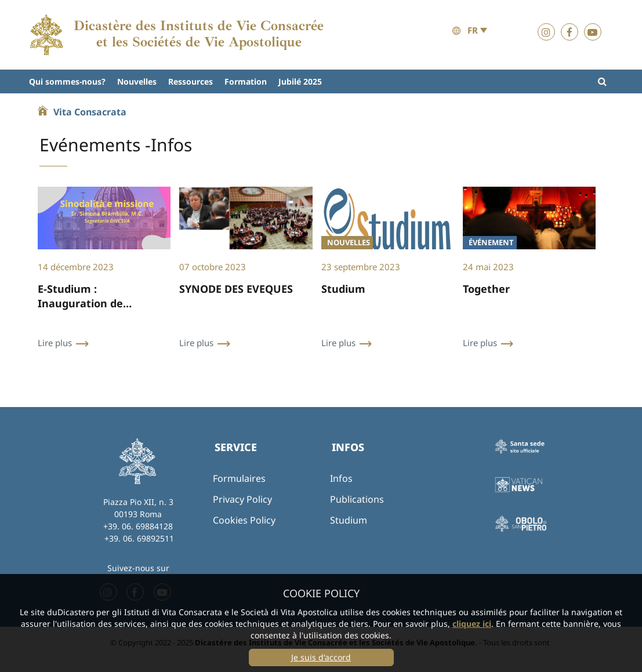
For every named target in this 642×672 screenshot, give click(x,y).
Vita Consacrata (90, 112)
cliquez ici (472, 624)
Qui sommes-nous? (67, 81)
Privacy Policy (242, 499)
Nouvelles (137, 81)
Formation (246, 81)
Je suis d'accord (321, 657)
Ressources (191, 81)
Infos (341, 478)
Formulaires (239, 478)
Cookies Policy (244, 520)
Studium (349, 520)
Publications (357, 499)
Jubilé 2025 (300, 81)
